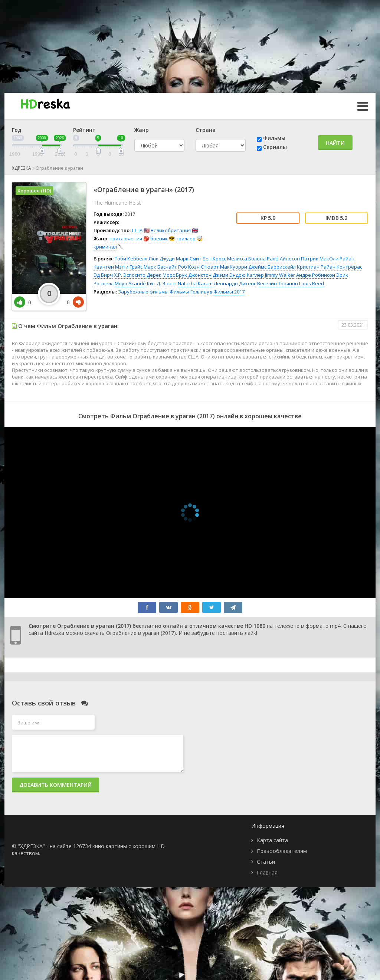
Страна (206, 130)
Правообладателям (282, 851)
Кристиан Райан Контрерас (330, 267)
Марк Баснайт (160, 267)
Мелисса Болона (246, 259)
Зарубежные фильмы (143, 292)
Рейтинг (84, 130)
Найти (335, 143)
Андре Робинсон (316, 275)
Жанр (142, 130)
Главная (267, 872)
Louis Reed (312, 283)
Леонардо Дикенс (235, 283)
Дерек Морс (161, 275)
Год (17, 130)
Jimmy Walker (280, 275)
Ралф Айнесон (283, 259)
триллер (186, 238)
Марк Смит (189, 259)
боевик (159, 238)
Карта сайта (272, 840)
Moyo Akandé (130, 283)
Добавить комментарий (55, 785)
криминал (105, 247)
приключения (126, 238)
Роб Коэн (189, 267)
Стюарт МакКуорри (224, 267)
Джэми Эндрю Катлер (238, 275)
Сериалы (275, 147)
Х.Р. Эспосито (130, 275)
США (137, 230)
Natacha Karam (195, 283)
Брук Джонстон (194, 275)
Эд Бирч (103, 275)
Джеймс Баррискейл (272, 267)
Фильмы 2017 (229, 292)
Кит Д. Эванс (162, 283)
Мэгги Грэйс (129, 267)
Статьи (266, 862)
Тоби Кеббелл (131, 259)
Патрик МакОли (320, 259)
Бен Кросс (214, 259)
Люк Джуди (162, 259)
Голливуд (201, 292)
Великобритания (171, 230)
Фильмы (274, 138)
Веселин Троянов (278, 283)
